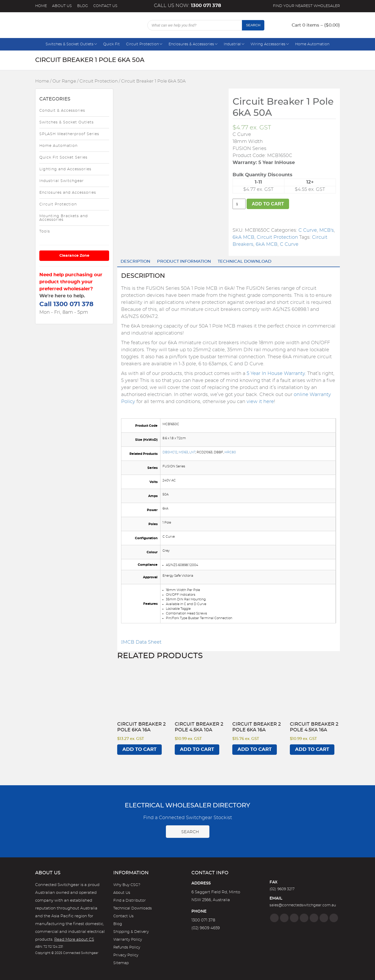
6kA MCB (243, 237)
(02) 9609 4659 (206, 928)
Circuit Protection (142, 44)
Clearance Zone (74, 256)
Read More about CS (74, 940)
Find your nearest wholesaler (306, 6)
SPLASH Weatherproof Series (69, 134)
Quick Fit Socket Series (63, 158)
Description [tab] (135, 261)
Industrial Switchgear (62, 181)
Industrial (232, 44)
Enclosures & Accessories (191, 44)
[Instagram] (284, 918)
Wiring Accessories (268, 44)
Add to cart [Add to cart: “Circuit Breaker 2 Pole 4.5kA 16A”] (312, 750)
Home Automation (312, 44)
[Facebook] (274, 918)
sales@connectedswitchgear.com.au (303, 905)
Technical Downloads (133, 908)
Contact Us (105, 6)
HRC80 (230, 452)
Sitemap (121, 963)
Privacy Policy (126, 955)
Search (253, 25)
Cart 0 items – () (316, 25)
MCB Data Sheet (141, 642)
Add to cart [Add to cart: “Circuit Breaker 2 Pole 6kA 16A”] (139, 750)
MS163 (183, 452)
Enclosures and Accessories (68, 193)
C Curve (308, 230)
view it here (260, 402)
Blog (83, 6)
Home (41, 6)
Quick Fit (111, 44)
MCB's (327, 230)
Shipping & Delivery (131, 932)
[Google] (314, 918)
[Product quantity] (239, 204)
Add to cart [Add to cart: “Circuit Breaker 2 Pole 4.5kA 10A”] (197, 750)
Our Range (64, 81)
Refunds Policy (127, 947)
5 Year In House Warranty (276, 374)
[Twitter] (294, 918)
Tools (45, 231)
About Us (62, 6)
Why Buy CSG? (127, 885)
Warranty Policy (128, 940)
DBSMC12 (170, 452)
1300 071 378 (203, 920)
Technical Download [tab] (245, 261)
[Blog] (334, 918)
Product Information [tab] (184, 261)
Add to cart (268, 204)
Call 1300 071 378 (66, 304)
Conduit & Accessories (62, 111)
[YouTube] (324, 918)
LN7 (192, 452)
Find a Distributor (130, 901)
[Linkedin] (304, 918)
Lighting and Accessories (65, 169)
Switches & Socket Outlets (70, 44)
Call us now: (187, 6)
